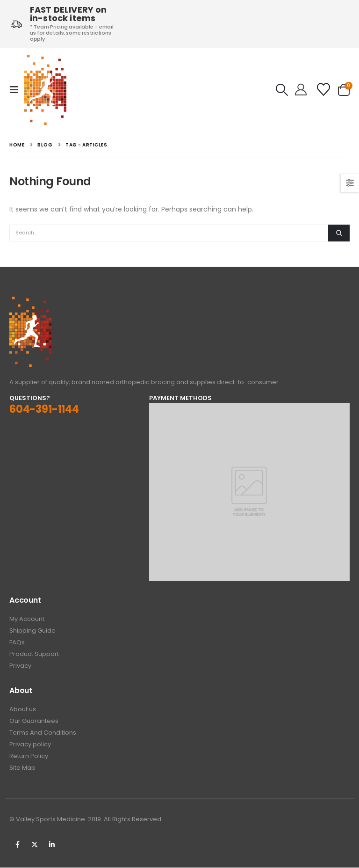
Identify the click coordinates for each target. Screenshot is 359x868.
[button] (17, 90)
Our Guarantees (34, 721)
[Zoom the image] (30, 302)
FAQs (17, 643)
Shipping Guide (32, 631)
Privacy (20, 666)
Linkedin (52, 845)
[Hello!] (301, 90)
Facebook (17, 845)
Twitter (35, 845)
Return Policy (29, 756)
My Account (27, 619)
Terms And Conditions (43, 733)
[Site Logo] (45, 90)
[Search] (339, 233)
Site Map (22, 768)
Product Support (34, 654)
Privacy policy (30, 745)
